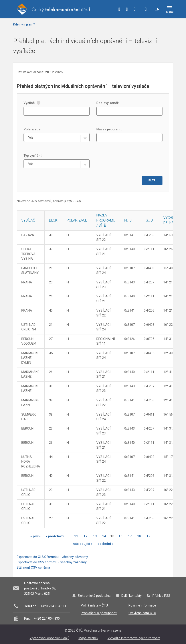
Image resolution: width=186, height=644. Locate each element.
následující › (82, 544)
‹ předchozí (55, 536)
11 (76, 536)
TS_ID (148, 220)
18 (139, 536)
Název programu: (110, 129)
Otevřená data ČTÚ (142, 613)
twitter (127, 9)
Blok (53, 220)
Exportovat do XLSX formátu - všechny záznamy (52, 557)
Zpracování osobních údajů (49, 638)
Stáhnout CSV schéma (33, 567)
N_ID (128, 220)
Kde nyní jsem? (24, 24)
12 (85, 536)
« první (36, 536)
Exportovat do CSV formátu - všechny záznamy (52, 562)
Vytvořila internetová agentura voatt (134, 638)
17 (130, 536)
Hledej (146, 9)
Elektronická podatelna (94, 596)
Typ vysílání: (33, 156)
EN (157, 9)
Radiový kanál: (108, 103)
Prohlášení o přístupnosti (99, 613)
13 (95, 536)
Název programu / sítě (106, 220)
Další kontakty (132, 596)
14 (104, 536)
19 (148, 536)
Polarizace (77, 220)
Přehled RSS (161, 596)
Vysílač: (32, 103)
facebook (119, 9)
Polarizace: (33, 129)
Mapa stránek (88, 638)
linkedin (135, 9)
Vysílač (28, 220)
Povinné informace (142, 605)
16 (121, 536)
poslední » (105, 544)
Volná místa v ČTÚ (94, 605)
